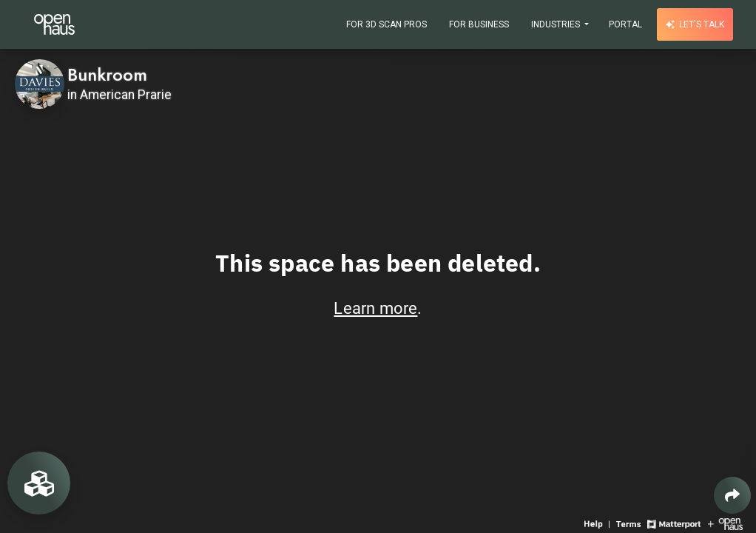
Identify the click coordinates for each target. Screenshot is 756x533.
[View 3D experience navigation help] (598, 523)
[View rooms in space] (39, 483)
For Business (479, 24)
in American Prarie (119, 95)
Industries (557, 24)
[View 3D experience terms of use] (630, 523)
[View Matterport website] (674, 523)
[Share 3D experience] (732, 495)
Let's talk (695, 24)
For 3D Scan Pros (387, 24)
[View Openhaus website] (725, 523)
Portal (625, 24)
